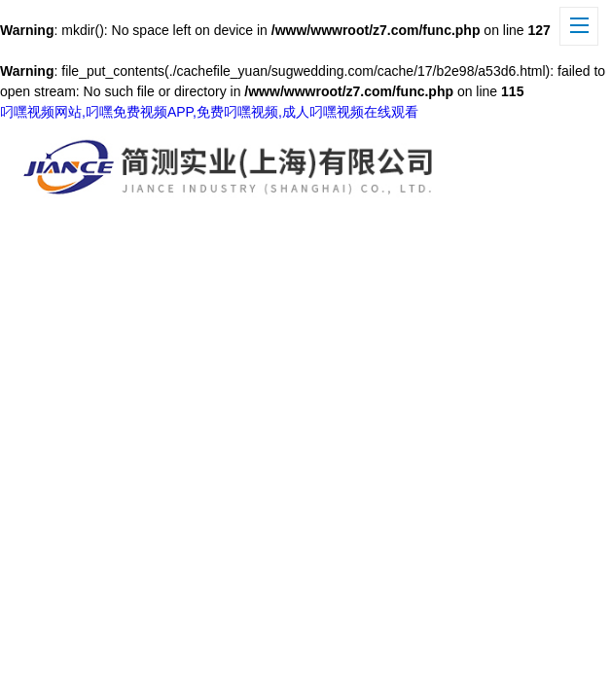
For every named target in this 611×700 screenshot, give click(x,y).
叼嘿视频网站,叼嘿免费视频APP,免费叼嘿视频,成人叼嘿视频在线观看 (209, 112)
